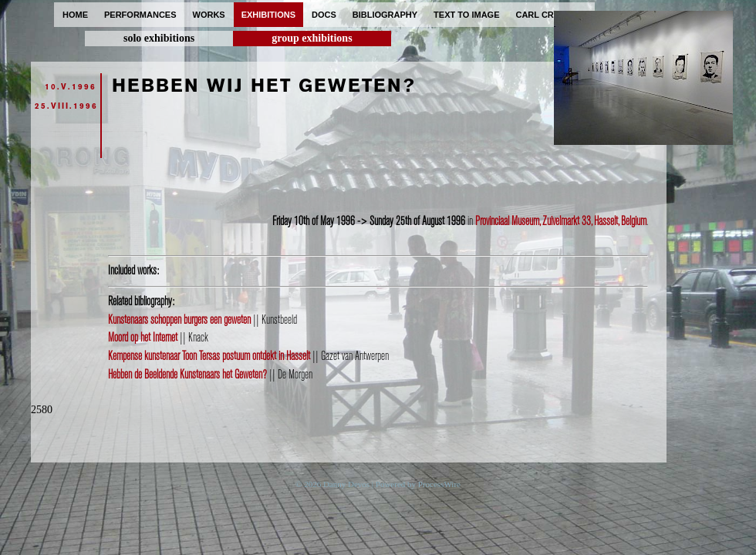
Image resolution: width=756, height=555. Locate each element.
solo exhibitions (159, 38)
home (75, 15)
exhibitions (268, 15)
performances (140, 15)
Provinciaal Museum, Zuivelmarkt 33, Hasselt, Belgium (561, 221)
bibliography (385, 15)
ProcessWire (439, 484)
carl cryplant (551, 15)
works (209, 15)
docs (324, 15)
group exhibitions (312, 38)
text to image (466, 15)
